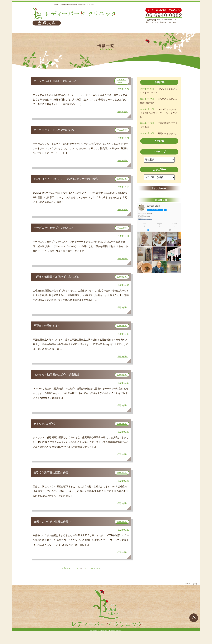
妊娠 (120, 83)
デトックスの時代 (46, 433)
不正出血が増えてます (49, 332)
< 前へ (64, 581)
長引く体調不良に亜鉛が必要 (54, 483)
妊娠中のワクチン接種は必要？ (56, 533)
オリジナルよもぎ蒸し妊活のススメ (59, 81)
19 (92, 581)
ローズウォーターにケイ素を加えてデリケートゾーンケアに (159, 114)
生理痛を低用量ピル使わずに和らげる (61, 282)
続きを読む (123, 113)
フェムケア (122, 132)
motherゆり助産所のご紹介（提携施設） (62, 383)
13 (76, 581)
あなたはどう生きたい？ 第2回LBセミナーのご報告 (72, 182)
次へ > (98, 581)
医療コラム (122, 182)
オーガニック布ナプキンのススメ (58, 232)
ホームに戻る (190, 596)
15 (84, 581)
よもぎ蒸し (122, 80)
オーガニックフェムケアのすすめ (58, 132)
